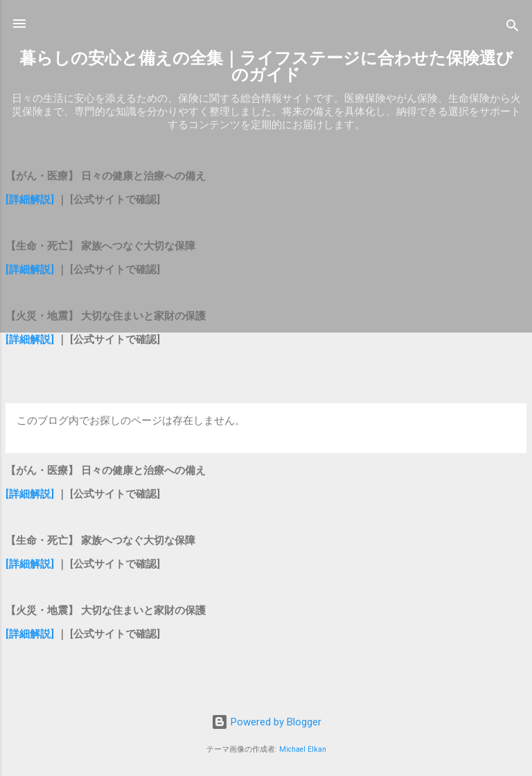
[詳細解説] (30, 200)
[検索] (513, 28)
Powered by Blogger (266, 722)
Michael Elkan (303, 749)
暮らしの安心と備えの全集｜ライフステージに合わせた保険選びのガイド (266, 67)
